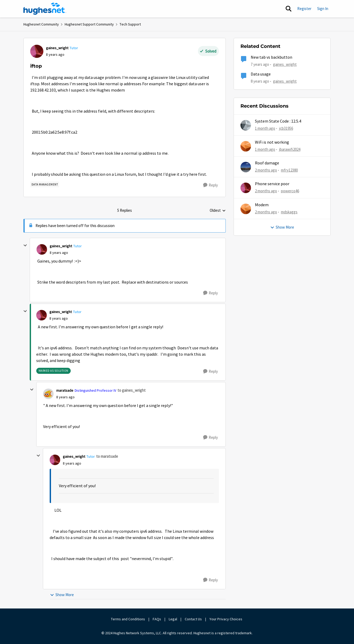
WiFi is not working (272, 142)
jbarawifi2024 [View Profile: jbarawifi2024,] (290, 149)
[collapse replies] (25, 245)
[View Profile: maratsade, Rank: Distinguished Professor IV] (48, 394)
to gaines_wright (132, 390)
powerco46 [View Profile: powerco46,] (290, 191)
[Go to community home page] (45, 9)
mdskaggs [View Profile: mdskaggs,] (289, 212)
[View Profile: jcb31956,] (246, 125)
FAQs (157, 619)
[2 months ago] (266, 170)
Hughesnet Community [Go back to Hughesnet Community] (41, 24)
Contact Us (193, 619)
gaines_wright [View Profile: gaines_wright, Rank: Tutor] (57, 48)
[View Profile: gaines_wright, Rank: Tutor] (37, 51)
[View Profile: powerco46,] (246, 188)
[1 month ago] (265, 129)
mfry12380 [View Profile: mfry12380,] (289, 170)
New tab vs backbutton (271, 57)
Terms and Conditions (128, 619)
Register (304, 9)
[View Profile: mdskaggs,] (246, 209)
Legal (173, 619)
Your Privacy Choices (226, 619)
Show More (62, 595)
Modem (262, 205)
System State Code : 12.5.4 (278, 121)
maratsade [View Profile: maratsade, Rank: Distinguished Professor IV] (65, 390)
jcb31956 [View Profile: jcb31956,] (286, 128)
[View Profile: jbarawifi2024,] (246, 146)
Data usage (261, 74)
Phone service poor (272, 184)
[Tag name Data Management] (45, 184)
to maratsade (107, 456)
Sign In (323, 9)
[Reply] (211, 185)
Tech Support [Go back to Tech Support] (130, 24)
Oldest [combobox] (218, 211)
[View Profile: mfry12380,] (246, 167)
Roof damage (267, 163)
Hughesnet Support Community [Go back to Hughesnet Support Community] (89, 24)
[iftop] (59, 253)
